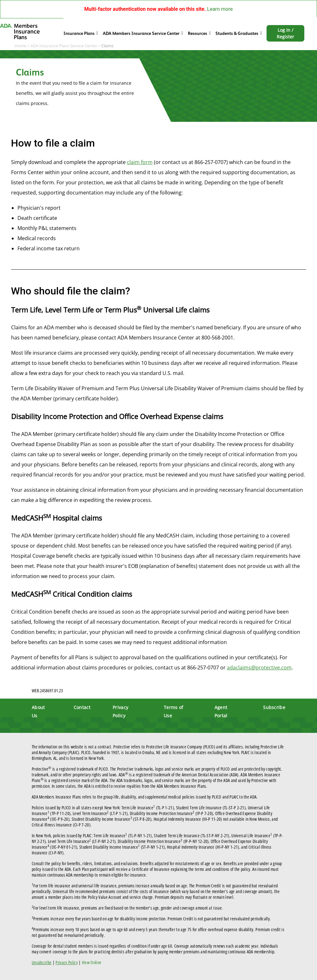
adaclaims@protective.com (259, 668)
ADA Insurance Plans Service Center (64, 46)
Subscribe (274, 707)
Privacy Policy (66, 962)
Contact (82, 707)
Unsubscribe (42, 962)
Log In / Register (285, 33)
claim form (140, 162)
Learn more (220, 9)
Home (20, 46)
